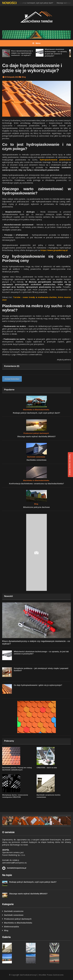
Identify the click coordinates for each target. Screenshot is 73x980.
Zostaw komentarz (12, 379)
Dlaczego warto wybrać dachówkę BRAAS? (36, 436)
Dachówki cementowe (36, 457)
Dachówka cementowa (36, 460)
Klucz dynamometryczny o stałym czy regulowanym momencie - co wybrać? (22, 53)
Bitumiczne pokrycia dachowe (36, 507)
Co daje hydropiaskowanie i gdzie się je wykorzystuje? (38, 685)
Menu (36, 43)
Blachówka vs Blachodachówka (36, 410)
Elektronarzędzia (12, 927)
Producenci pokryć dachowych (36, 433)
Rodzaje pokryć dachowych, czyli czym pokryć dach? (35, 3)
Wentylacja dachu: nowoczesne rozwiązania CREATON (15, 796)
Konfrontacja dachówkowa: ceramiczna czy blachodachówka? (36, 484)
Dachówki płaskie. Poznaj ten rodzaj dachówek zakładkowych (17, 769)
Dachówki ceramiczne (14, 911)
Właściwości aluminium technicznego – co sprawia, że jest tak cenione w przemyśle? (56, 53)
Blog (24, 77)
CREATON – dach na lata (47, 768)
